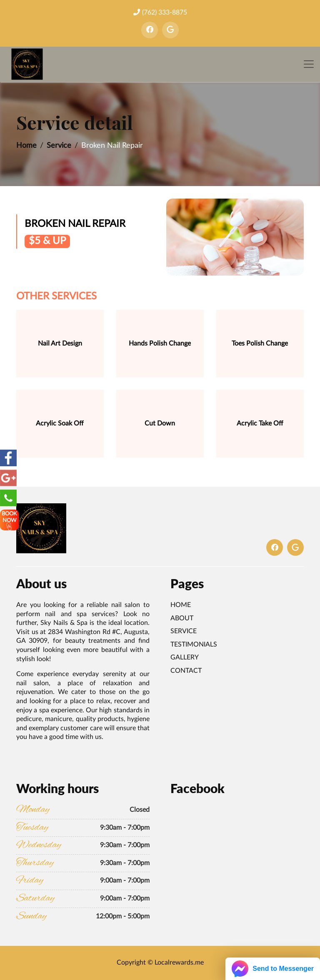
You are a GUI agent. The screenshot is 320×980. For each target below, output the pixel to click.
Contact (186, 671)
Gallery (185, 657)
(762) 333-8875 (160, 12)
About (182, 618)
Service (59, 146)
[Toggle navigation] (309, 64)
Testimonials (194, 644)
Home (26, 146)
